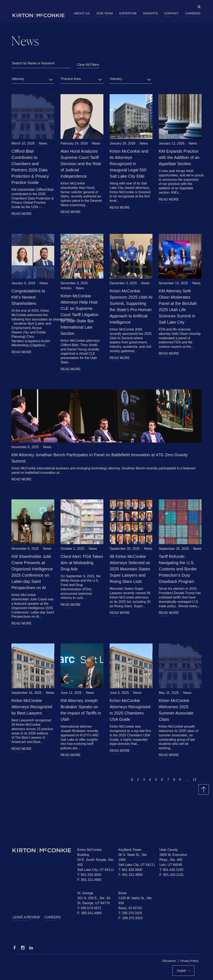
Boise (123, 893)
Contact (171, 13)
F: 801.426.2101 (172, 875)
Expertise (128, 13)
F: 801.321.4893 (89, 880)
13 (194, 780)
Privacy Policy (189, 961)
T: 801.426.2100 (171, 870)
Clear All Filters (88, 65)
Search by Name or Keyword (33, 63)
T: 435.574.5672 (89, 908)
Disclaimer (169, 961)
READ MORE (22, 214)
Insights (150, 13)
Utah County (169, 850)
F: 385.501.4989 (89, 913)
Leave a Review (26, 917)
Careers (193, 13)
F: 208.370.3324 (131, 918)
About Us (82, 13)
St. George (85, 893)
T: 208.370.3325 (130, 913)
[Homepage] (42, 850)
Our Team (105, 13)
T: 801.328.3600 (89, 875)
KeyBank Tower (130, 850)
